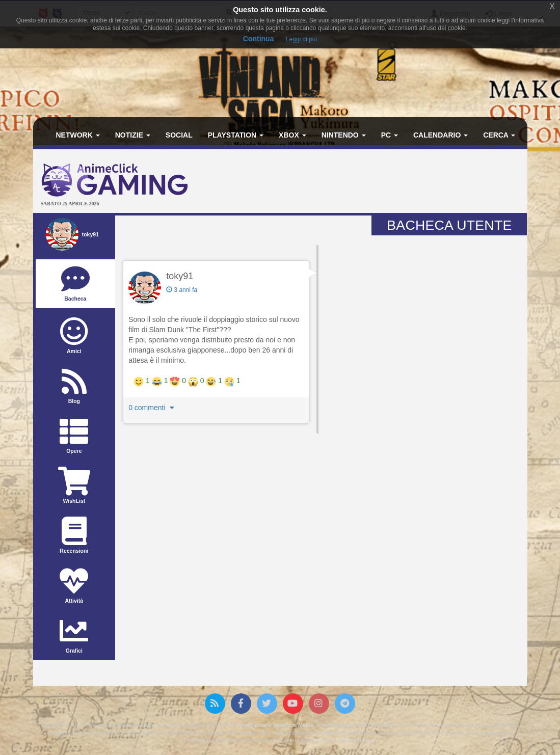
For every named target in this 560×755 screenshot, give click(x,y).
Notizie (133, 135)
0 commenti (152, 408)
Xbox (292, 135)
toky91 (180, 276)
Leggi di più (301, 39)
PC (390, 135)
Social (179, 135)
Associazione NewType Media (275, 725)
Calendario (441, 135)
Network (78, 135)
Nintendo (344, 135)
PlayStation (236, 135)
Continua (259, 39)
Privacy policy (355, 740)
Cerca (499, 135)
